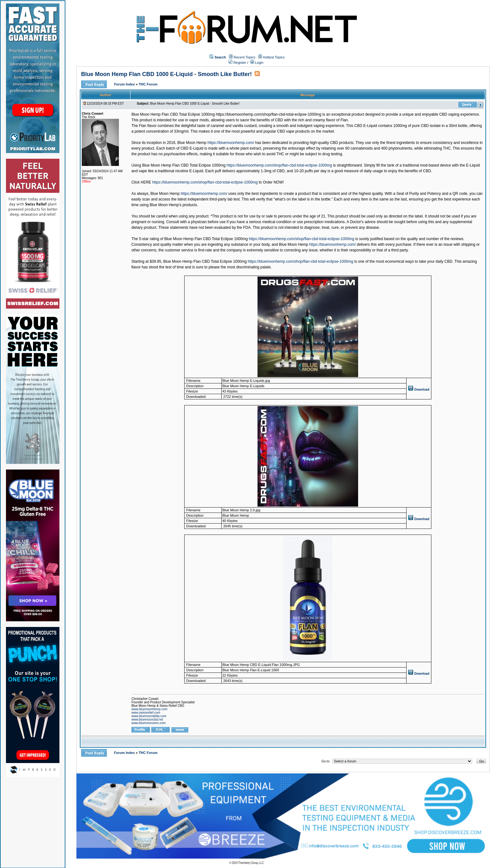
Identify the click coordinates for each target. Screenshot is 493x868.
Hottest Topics (274, 57)
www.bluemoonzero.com (149, 723)
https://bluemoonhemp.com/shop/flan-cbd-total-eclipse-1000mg (280, 165)
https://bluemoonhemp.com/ (231, 143)
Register (237, 63)
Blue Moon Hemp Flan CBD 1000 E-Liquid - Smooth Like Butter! (166, 74)
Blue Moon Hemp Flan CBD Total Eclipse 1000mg (174, 114)
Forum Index (125, 84)
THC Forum (148, 84)
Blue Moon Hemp (192, 143)
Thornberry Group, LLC (251, 863)
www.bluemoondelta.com (149, 716)
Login (257, 63)
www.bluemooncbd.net (147, 720)
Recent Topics (244, 57)
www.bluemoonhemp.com (150, 709)
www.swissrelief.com (146, 713)
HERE (146, 182)
